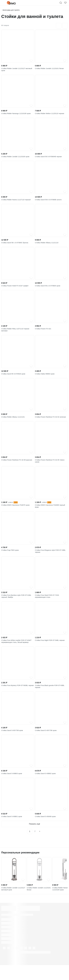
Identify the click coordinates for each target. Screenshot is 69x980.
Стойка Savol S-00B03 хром (12, 787)
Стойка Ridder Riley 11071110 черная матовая (16, 334)
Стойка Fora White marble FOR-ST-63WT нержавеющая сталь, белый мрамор (17, 652)
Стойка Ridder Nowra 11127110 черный (17, 202)
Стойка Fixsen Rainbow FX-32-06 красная (18, 466)
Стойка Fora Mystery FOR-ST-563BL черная (15, 698)
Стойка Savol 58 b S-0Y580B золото (49, 202)
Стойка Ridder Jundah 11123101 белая (50, 69)
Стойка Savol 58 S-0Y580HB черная (49, 158)
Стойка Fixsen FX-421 (44, 333)
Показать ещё (34, 838)
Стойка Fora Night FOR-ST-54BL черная (51, 651)
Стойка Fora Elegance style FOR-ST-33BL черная (51, 560)
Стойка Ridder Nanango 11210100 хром (17, 115)
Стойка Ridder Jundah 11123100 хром (16, 158)
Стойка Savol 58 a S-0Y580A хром (48, 289)
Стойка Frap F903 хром (10, 558)
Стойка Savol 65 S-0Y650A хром (14, 379)
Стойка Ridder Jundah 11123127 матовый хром (18, 70)
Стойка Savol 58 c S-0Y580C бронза (15, 246)
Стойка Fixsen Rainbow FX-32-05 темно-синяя (51, 467)
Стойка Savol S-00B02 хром (46, 787)
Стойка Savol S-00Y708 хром (13, 743)
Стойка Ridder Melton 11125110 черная (50, 115)
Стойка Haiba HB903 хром (45, 379)
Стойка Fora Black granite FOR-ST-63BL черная (51, 698)
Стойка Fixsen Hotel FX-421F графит (16, 289)
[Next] (40, 845)
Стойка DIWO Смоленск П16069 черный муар (51, 514)
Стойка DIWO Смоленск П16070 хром (16, 512)
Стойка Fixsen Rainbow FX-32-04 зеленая (51, 423)
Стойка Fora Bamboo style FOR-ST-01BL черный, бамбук (17, 606)
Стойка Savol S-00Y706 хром (46, 743)
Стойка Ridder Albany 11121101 (14, 423)
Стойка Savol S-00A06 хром (46, 830)
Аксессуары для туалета (11, 10)
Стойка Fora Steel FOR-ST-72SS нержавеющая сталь (48, 606)
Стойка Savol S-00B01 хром (12, 830)
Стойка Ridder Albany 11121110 (47, 246)
